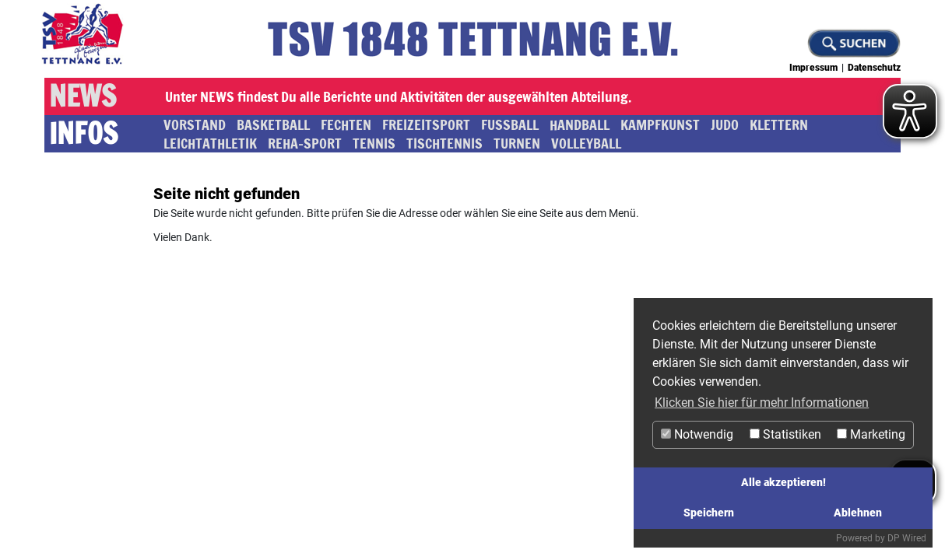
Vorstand (195, 124)
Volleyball (586, 143)
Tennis (374, 143)
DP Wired (907, 538)
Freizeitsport (426, 124)
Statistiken (785, 434)
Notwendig (697, 434)
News (83, 96)
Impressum (813, 68)
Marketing (871, 434)
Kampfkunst (660, 124)
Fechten (346, 124)
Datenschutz (874, 68)
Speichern (709, 513)
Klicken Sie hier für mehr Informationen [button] (762, 402)
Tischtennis (444, 143)
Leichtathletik (210, 143)
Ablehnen (858, 513)
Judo (725, 124)
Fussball (510, 124)
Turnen (517, 143)
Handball (580, 124)
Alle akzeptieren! (783, 483)
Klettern (779, 124)
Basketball (273, 124)
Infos (83, 134)
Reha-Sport (305, 143)
